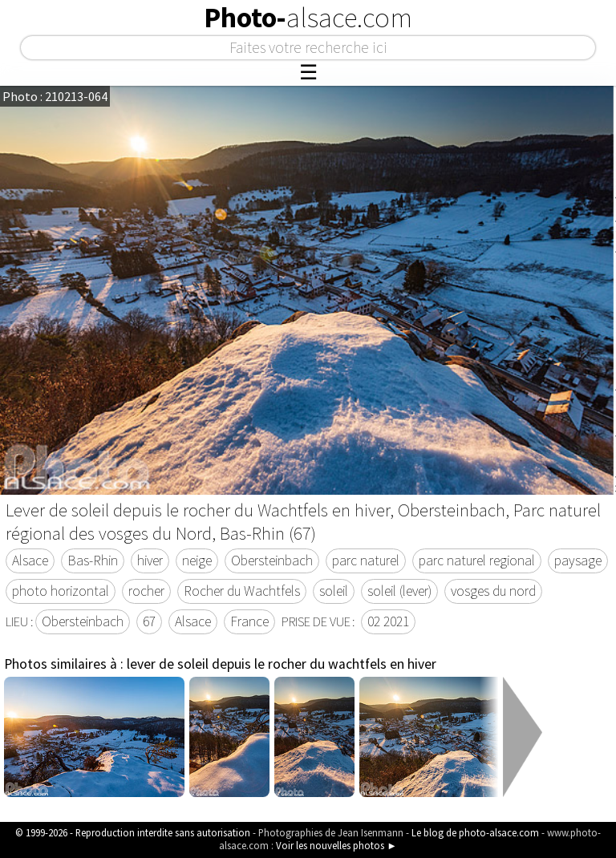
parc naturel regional (477, 561)
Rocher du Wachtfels (242, 591)
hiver (150, 561)
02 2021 (388, 621)
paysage (578, 561)
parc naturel (366, 561)
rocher (146, 591)
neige (197, 561)
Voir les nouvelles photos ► (336, 845)
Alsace (30, 561)
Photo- (308, 18)
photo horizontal (61, 591)
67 (149, 621)
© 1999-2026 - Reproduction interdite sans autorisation (133, 832)
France (249, 621)
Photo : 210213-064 (55, 96)
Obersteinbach (272, 561)
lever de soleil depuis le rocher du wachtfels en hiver (282, 664)
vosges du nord (493, 591)
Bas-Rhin (93, 561)
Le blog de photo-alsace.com (475, 832)
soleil (334, 591)
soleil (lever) (399, 591)
